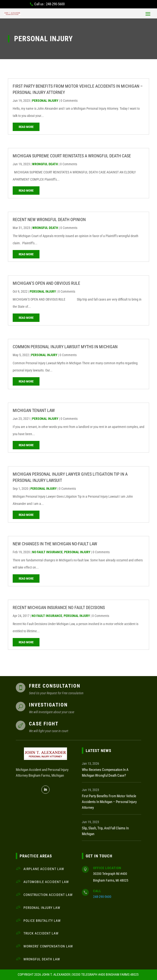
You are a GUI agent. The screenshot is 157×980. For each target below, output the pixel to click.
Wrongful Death (45, 164)
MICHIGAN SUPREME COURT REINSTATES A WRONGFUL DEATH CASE (72, 156)
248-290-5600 (102, 897)
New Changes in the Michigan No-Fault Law (55, 544)
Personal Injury (45, 101)
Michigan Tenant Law (34, 410)
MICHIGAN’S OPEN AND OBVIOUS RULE (46, 283)
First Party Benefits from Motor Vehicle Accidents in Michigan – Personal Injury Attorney (109, 802)
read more (26, 127)
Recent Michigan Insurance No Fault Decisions (59, 607)
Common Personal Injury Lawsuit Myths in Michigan (65, 347)
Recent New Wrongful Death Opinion (49, 219)
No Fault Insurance (47, 552)
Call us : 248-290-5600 (49, 4)
